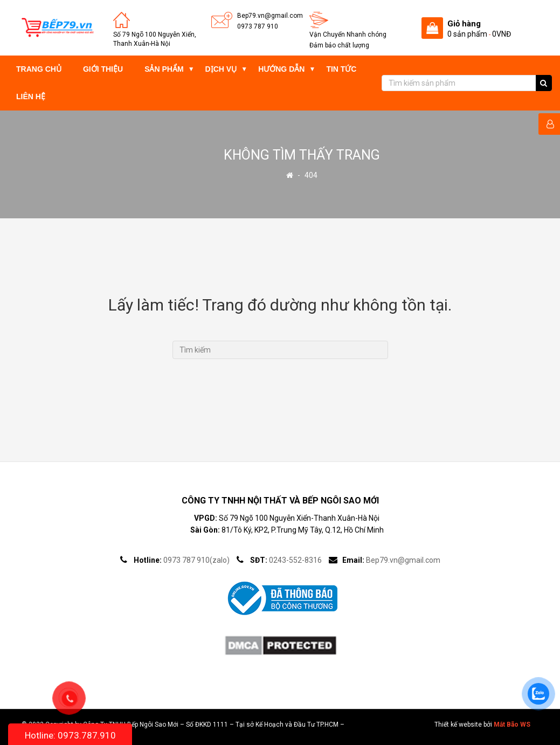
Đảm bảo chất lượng (339, 45)
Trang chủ (39, 69)
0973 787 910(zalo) (196, 560)
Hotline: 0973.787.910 (70, 735)
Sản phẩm (164, 69)
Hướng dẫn (281, 69)
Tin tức (341, 69)
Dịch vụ (221, 69)
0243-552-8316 (295, 560)
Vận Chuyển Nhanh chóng (348, 35)
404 (311, 175)
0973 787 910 (258, 26)
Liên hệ (31, 96)
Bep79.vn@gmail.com (270, 16)
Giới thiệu (103, 69)
